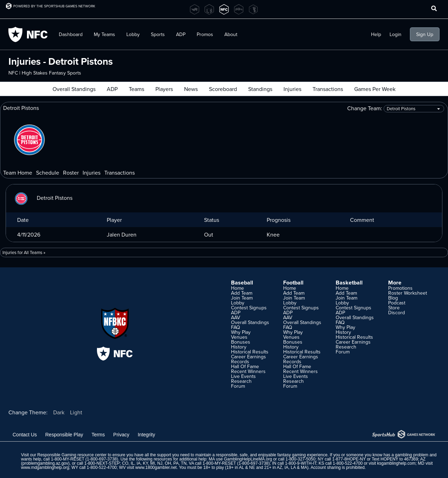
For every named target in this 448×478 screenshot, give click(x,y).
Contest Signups (249, 308)
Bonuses (241, 342)
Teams (136, 89)
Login (395, 34)
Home (237, 288)
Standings (260, 89)
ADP (181, 34)
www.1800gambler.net (156, 468)
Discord (397, 312)
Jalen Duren (122, 234)
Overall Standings (74, 89)
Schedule (48, 173)
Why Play (241, 332)
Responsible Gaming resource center (72, 455)
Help (376, 34)
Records (240, 361)
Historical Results (250, 352)
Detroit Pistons (42, 198)
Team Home (18, 173)
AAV (236, 317)
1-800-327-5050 (300, 459)
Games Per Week (375, 89)
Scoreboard (223, 89)
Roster (71, 173)
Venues (239, 337)
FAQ (236, 327)
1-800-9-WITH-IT (300, 463)
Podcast (397, 303)
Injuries (292, 89)
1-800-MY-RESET (67, 459)
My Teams (104, 34)
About (231, 34)
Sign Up (425, 34)
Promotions (400, 288)
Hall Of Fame (245, 366)
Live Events (243, 376)
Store (394, 308)
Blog (393, 298)
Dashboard (71, 34)
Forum (238, 386)
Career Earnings (248, 357)
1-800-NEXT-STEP (102, 463)
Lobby (133, 34)
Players (164, 89)
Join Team (242, 298)
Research (241, 381)
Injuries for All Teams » (24, 252)
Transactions (328, 89)
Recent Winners (248, 371)
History (239, 347)
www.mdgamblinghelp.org (45, 468)
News (191, 89)
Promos (205, 34)
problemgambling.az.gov (45, 463)
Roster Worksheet (408, 293)
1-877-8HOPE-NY (349, 459)
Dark (59, 412)
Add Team (242, 293)
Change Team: (396, 109)
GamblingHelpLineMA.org (248, 459)
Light (76, 412)
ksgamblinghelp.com (396, 463)
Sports (158, 34)
